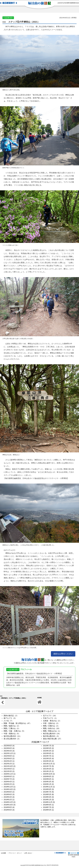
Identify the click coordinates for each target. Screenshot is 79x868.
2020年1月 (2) (48, 784)
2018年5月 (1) (48, 810)
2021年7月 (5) (48, 766)
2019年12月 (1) (10, 787)
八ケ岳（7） (8, 721)
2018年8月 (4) (9, 807)
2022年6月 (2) (9, 758)
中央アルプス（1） (50, 718)
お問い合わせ (28, 853)
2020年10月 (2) (49, 774)
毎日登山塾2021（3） (51, 736)
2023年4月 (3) (9, 751)
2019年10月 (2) (10, 789)
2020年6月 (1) (48, 779)
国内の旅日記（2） (11, 716)
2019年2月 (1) (9, 800)
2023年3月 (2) (48, 751)
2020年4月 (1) (9, 782)
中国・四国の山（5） (12, 734)
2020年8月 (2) (48, 776)
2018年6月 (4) (9, 810)
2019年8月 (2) (9, 792)
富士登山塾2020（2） (12, 739)
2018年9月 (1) (48, 805)
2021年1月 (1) (48, 771)
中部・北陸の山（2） (51, 723)
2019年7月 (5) (48, 792)
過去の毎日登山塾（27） (53, 739)
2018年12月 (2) (10, 802)
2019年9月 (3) (48, 789)
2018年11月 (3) (49, 802)
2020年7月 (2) (9, 779)
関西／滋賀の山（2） (12, 726)
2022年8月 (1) (9, 756)
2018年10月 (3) (10, 805)
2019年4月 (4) (9, 797)
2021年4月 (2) (48, 769)
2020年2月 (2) (9, 784)
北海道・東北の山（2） (52, 721)
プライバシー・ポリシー (15, 853)
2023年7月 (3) (48, 746)
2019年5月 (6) (48, 794)
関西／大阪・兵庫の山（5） (14, 731)
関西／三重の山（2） (12, 728)
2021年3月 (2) (9, 771)
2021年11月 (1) (49, 764)
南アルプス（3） (10, 718)
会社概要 (4, 853)
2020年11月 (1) (10, 774)
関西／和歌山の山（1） (52, 731)
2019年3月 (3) (48, 797)
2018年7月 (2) (48, 807)
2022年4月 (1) (9, 761)
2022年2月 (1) (9, 764)
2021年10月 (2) (10, 766)
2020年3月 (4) (48, 782)
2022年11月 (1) (10, 753)
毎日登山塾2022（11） (13, 736)
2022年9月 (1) (48, 753)
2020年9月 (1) (9, 776)
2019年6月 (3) (9, 794)
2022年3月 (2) (48, 761)
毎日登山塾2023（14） (52, 734)
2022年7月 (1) (48, 756)
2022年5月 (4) (48, 758)
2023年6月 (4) (9, 748)
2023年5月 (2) (48, 748)
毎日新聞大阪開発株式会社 (73, 855)
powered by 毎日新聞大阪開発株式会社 (68, 3)
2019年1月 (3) (48, 800)
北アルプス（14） (50, 716)
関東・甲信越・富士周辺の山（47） (17, 723)
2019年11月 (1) (49, 787)
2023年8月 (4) (9, 746)
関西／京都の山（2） (51, 726)
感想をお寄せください (63, 654)
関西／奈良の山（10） (52, 728)
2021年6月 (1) (9, 769)
